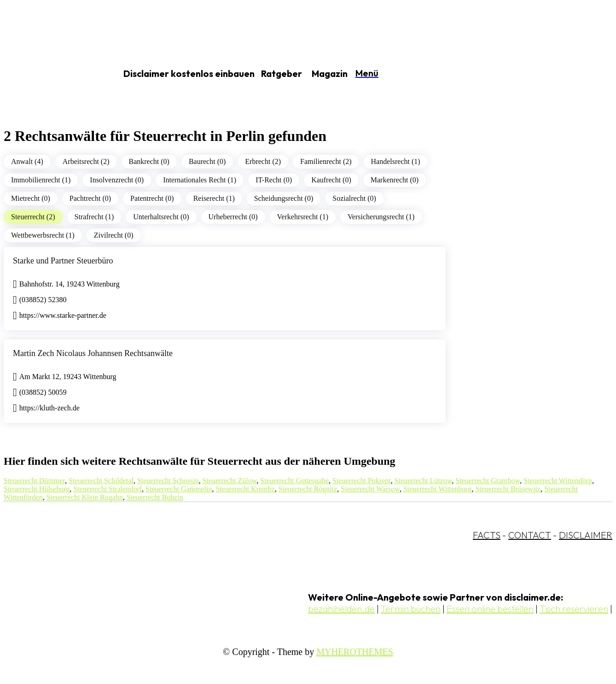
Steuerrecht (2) (33, 217)
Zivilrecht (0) (114, 235)
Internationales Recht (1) (200, 180)
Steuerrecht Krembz (245, 489)
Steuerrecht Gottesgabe (294, 481)
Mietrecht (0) (31, 198)
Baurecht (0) (207, 161)
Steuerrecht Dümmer (34, 481)
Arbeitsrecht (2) (86, 161)
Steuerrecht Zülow (230, 481)
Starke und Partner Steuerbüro (63, 261)
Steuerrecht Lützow (423, 481)
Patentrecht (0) (152, 198)
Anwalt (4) (27, 161)
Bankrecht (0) (149, 161)
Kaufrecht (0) (331, 180)
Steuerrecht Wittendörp (558, 481)
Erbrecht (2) (263, 161)
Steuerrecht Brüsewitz (508, 489)
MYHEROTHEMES (355, 652)
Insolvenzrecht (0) (117, 180)
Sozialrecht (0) (354, 198)
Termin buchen (411, 609)
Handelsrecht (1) (396, 161)
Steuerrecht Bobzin (155, 497)
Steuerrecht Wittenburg (438, 489)
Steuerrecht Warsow (370, 489)
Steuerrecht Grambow (488, 481)
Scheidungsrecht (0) (284, 198)
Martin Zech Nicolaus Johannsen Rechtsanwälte (93, 353)
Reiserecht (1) (214, 198)
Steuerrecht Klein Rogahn (85, 497)
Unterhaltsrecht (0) (161, 217)
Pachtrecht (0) (90, 198)
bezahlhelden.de (341, 609)
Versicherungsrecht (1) (381, 217)
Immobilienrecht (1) (41, 180)
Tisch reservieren (574, 609)
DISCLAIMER (586, 535)
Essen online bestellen (490, 609)
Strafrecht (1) (94, 217)
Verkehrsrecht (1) (303, 217)
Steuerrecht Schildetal (101, 481)
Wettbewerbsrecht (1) (43, 235)
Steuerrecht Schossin (168, 481)
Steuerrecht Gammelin (179, 489)
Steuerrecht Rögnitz (308, 489)
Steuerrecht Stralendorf (108, 489)
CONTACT (530, 535)
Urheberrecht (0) (233, 217)
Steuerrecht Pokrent (362, 481)
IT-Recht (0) (274, 180)
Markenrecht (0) (395, 180)
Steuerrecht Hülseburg (37, 489)
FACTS (487, 535)
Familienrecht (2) (326, 161)
